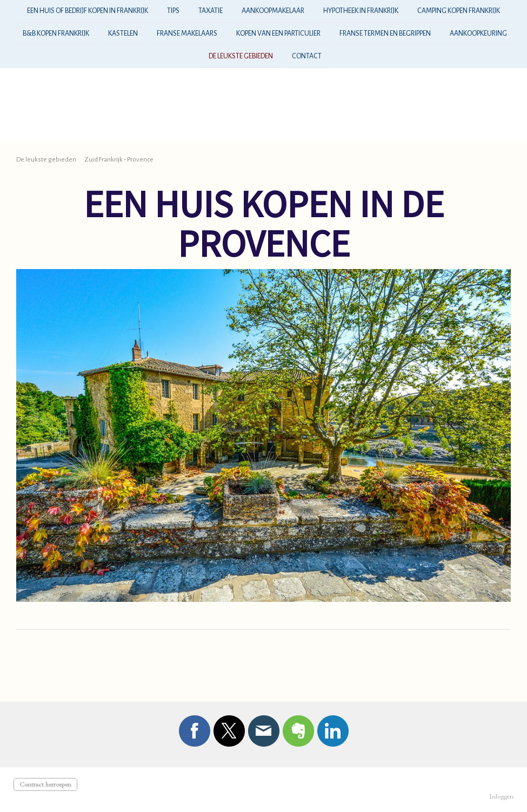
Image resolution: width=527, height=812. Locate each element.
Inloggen (501, 796)
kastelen (123, 35)
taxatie (211, 11)
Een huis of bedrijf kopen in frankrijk (88, 11)
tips (173, 11)
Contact (307, 58)
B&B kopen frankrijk (56, 35)
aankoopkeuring (478, 35)
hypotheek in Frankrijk (361, 11)
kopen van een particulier (278, 35)
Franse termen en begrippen (385, 35)
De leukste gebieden (241, 58)
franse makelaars (187, 35)
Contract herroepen (45, 784)
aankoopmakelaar (273, 11)
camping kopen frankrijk (459, 11)
